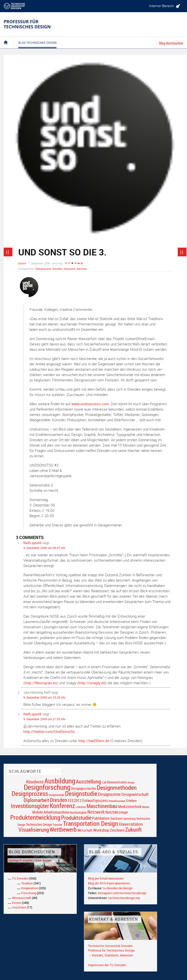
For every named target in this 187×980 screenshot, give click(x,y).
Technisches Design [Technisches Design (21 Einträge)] (39, 824)
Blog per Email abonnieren (106, 878)
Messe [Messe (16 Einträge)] (146, 807)
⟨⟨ (8, 252)
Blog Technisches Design (33, 38)
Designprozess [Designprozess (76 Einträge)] (30, 793)
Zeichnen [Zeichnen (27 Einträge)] (117, 830)
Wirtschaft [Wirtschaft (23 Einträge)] (85, 830)
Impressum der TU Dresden (107, 965)
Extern (22, 263)
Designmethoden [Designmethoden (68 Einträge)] (117, 787)
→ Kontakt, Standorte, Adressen (110, 955)
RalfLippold (32, 543)
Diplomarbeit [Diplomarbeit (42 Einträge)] (36, 800)
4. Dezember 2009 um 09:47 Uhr (44, 548)
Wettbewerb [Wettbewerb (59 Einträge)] (63, 829)
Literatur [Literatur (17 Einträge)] (81, 807)
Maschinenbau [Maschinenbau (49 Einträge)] (102, 806)
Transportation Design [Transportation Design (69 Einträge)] (91, 823)
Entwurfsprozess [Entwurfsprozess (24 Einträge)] (95, 801)
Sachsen (82, 269)
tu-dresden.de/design (118, 888)
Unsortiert (19, 907)
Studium (27, 883)
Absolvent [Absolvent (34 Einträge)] (35, 782)
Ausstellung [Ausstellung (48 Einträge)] (89, 781)
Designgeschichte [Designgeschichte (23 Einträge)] (84, 788)
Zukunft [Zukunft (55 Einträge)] (133, 829)
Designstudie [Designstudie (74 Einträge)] (81, 793)
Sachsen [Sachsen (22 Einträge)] (116, 818)
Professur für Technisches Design (111, 950)
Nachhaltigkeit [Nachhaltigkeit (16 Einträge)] (78, 813)
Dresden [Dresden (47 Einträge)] (59, 800)
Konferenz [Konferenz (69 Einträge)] (62, 806)
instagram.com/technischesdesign (122, 893)
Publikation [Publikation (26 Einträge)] (101, 818)
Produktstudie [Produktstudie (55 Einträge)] (76, 818)
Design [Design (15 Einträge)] (131, 782)
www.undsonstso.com (90, 404)
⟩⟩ (182, 252)
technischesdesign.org (124, 898)
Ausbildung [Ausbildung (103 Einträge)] (60, 781)
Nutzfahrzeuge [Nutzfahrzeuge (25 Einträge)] (117, 812)
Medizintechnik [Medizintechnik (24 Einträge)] (130, 807)
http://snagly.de (92, 683)
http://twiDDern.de (94, 741)
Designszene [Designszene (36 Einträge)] (109, 794)
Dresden (57, 269)
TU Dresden (20, 878)
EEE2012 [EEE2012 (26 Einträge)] (75, 800)
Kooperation (30, 888)
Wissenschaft (22, 898)
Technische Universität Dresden (110, 946)
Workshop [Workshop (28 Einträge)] (101, 830)
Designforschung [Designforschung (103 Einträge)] (47, 787)
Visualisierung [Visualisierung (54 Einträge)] (34, 830)
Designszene (43, 269)
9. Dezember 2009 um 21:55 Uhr (44, 719)
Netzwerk (69, 269)
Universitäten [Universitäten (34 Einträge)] (131, 824)
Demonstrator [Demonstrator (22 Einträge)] (117, 782)
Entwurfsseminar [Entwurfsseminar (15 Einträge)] (117, 801)
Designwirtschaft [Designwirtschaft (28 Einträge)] (135, 794)
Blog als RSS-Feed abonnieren (109, 883)
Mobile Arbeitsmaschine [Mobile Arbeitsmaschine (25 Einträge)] (51, 812)
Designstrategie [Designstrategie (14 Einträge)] (56, 795)
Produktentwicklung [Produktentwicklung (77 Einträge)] (35, 817)
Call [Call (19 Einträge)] (104, 782)
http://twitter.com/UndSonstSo (49, 731)
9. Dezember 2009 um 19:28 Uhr (44, 697)
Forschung (29, 893)
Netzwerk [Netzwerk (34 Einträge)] (96, 812)
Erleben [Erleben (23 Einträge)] (131, 800)
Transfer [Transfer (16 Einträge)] (57, 825)
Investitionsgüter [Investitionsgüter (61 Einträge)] (30, 806)
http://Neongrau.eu (41, 683)
